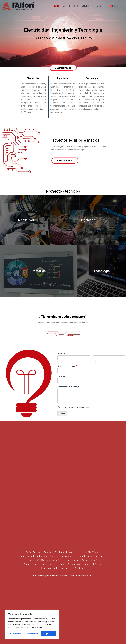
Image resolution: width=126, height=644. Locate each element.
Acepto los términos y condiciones (76, 407)
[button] (63, 68)
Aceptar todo (48, 634)
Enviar (62, 414)
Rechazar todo (32, 634)
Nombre (62, 353)
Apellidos (96, 362)
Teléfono (62, 376)
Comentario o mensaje (68, 387)
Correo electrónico (67, 366)
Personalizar (16, 634)
